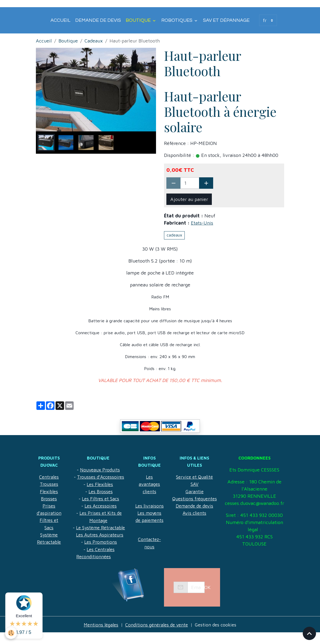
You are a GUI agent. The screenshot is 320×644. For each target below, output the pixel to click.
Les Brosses (100, 491)
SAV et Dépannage (226, 20)
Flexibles (49, 491)
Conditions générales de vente (157, 636)
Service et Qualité (194, 470)
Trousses (49, 484)
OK (207, 598)
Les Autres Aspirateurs (99, 534)
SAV (194, 477)
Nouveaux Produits (99, 470)
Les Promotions (100, 541)
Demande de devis (98, 20)
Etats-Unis (202, 223)
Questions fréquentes (194, 491)
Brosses (49, 498)
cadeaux (174, 235)
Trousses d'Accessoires (100, 477)
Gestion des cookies (218, 636)
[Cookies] (11, 633)
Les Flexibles (99, 484)
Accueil (60, 20)
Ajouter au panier (189, 199)
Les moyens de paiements (148, 527)
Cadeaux (94, 41)
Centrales (49, 477)
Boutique (139, 20)
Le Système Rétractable (100, 527)
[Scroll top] (309, 633)
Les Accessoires (100, 506)
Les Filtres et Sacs (100, 498)
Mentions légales (99, 636)
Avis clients (194, 506)
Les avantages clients (148, 484)
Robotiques (177, 20)
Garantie (194, 484)
